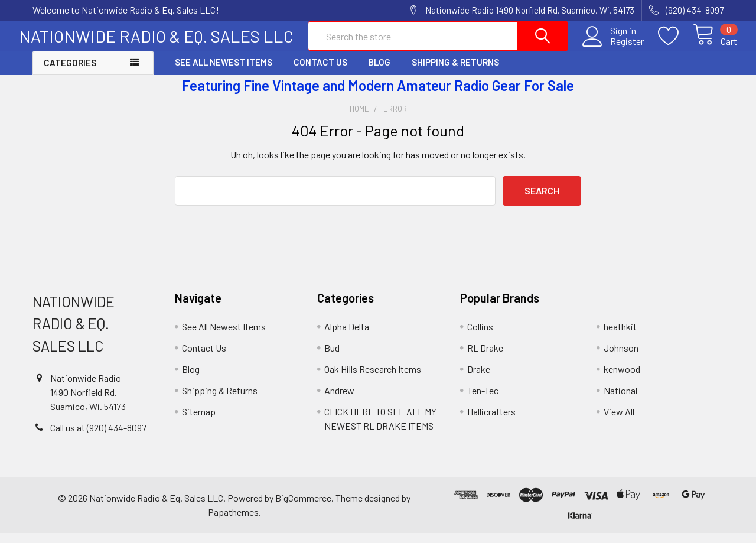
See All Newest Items (224, 73)
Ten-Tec (483, 400)
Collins (480, 336)
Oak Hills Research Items (373, 379)
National (620, 400)
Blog (379, 73)
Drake (479, 379)
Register (613, 48)
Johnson (621, 358)
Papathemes (233, 522)
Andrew (339, 400)
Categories (70, 73)
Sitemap (199, 422)
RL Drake (485, 358)
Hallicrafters (491, 422)
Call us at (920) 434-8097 (98, 438)
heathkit (620, 336)
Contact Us (320, 73)
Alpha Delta (347, 336)
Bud (332, 358)
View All (619, 422)
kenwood (622, 379)
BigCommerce (303, 508)
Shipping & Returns (455, 73)
